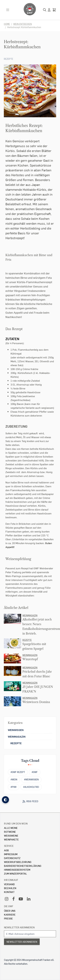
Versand (9, 884)
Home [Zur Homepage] (7, 24)
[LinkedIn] (29, 899)
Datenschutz (12, 858)
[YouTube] (21, 899)
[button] (5, 800)
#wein (14, 779)
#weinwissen (31, 779)
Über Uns (10, 911)
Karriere (10, 915)
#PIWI (14, 787)
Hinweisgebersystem (17, 870)
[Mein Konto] (49, 10)
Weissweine (11, 836)
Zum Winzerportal (16, 873)
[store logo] (30, 9)
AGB (6, 850)
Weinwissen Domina (36, 702)
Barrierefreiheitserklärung (23, 866)
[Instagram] (7, 899)
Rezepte (8, 59)
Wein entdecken (23, 24)
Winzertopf (30, 659)
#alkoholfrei (31, 787)
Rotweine (10, 832)
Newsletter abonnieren (19, 927)
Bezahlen (10, 888)
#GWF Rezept (18, 772)
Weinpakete (11, 839)
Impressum (11, 854)
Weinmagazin (30, 615)
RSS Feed (30, 801)
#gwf (35, 772)
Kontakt (9, 892)
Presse (8, 918)
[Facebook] (14, 899)
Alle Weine (11, 828)
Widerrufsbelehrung (18, 862)
